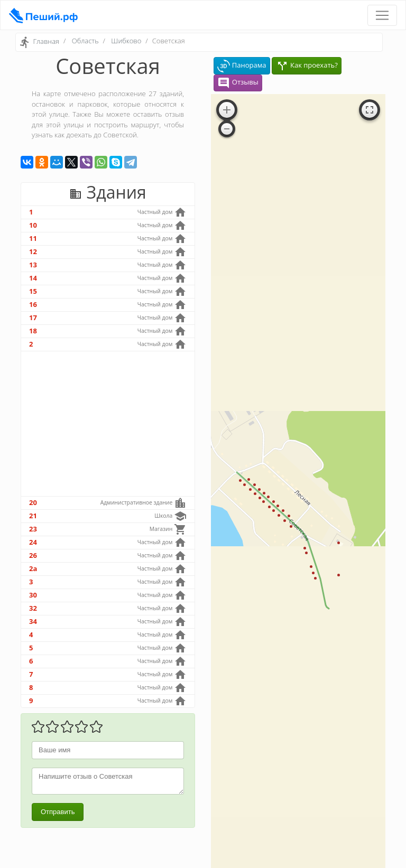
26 (33, 555)
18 (33, 331)
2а (33, 568)
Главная (46, 42)
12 (33, 251)
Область (85, 41)
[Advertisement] (108, 424)
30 (33, 595)
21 (33, 516)
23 (33, 529)
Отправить (58, 812)
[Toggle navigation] (382, 15)
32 (33, 608)
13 (33, 265)
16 (33, 304)
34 (33, 621)
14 (33, 278)
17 (33, 318)
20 (33, 502)
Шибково (126, 41)
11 (33, 238)
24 (33, 542)
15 (33, 291)
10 (33, 225)
